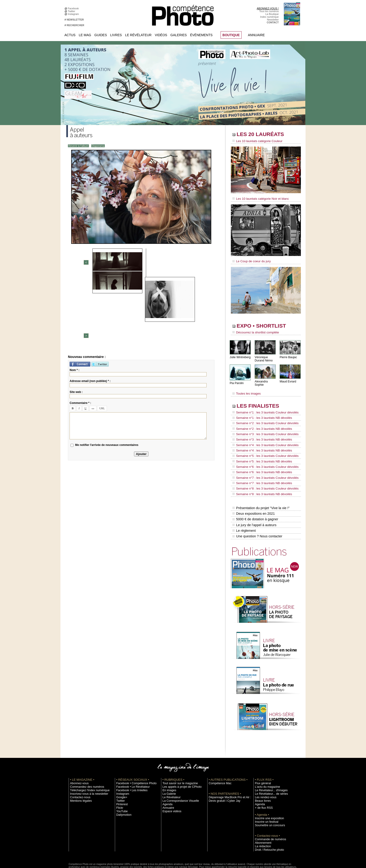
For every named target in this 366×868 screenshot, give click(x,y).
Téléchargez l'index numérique (87, 765)
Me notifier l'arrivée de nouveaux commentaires (107, 372)
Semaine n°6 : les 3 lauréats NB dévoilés (260, 456)
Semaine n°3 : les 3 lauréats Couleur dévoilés (263, 425)
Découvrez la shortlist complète (254, 330)
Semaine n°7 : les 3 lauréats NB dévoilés (260, 465)
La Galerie (168, 768)
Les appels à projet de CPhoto (179, 761)
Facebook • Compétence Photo (134, 758)
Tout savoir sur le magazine (178, 758)
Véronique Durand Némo (263, 356)
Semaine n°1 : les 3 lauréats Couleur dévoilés (263, 407)
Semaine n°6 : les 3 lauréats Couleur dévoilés (263, 451)
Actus (70, 35)
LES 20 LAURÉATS (264, 135)
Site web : (76, 319)
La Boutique (272, 14)
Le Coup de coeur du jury (250, 259)
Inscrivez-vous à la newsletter (86, 768)
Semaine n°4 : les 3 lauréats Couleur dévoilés (263, 434)
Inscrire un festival (265, 796)
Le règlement (244, 506)
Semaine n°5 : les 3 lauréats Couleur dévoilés (263, 443)
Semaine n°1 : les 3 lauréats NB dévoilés (260, 412)
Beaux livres (262, 775)
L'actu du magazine (266, 761)
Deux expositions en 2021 (253, 492)
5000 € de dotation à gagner (255, 497)
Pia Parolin (236, 380)
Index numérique (269, 17)
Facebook (74, 8)
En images (168, 765)
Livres (116, 35)
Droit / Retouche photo (267, 824)
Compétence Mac (218, 758)
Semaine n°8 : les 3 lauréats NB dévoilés (260, 474)
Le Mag (85, 35)
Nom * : (74, 297)
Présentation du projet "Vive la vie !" (260, 487)
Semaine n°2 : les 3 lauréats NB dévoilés (260, 420)
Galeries (179, 35)
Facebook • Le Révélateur (131, 761)
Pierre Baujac (288, 354)
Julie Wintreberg (240, 354)
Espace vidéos (171, 786)
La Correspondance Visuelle (178, 775)
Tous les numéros (269, 11)
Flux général (262, 758)
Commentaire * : (80, 330)
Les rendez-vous (264, 772)
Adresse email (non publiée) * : (90, 308)
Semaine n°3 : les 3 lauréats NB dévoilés (260, 429)
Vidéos (161, 35)
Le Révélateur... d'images (269, 765)
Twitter (72, 11)
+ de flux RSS (262, 782)
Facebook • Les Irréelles (130, 765)
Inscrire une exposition (267, 793)
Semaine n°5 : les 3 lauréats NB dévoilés (260, 447)
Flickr (119, 782)
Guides (101, 35)
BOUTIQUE (231, 35)
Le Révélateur (138, 35)
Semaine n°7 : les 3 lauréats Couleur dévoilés (263, 460)
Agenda (167, 779)
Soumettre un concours (268, 800)
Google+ (121, 772)
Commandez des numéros (85, 761)
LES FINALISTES (261, 401)
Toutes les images (245, 389)
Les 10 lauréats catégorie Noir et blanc (258, 198)
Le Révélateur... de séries (269, 768)
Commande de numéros (268, 814)
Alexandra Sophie (266, 379)
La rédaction (262, 821)
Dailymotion (123, 789)
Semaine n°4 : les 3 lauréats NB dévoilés (260, 438)
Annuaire (256, 35)
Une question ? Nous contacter (257, 511)
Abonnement (262, 817)
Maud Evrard (288, 379)
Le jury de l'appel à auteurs (254, 501)
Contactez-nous (79, 772)
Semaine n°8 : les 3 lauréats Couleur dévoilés (263, 469)
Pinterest (121, 779)
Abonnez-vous (78, 758)
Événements (201, 35)
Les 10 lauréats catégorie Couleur (255, 141)
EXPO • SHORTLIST (265, 324)
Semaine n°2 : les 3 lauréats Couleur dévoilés (263, 416)
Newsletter (273, 20)
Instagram (74, 14)
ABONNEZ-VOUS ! (268, 8)
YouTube (121, 786)
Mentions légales (79, 775)
